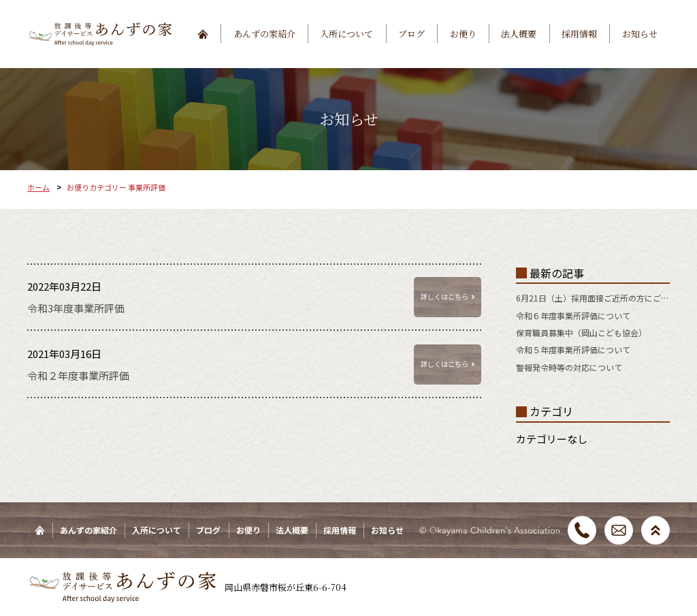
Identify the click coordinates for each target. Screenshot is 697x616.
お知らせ (640, 34)
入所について (346, 34)
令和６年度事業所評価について (573, 315)
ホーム (38, 188)
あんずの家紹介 (264, 34)
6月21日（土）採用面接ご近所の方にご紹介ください (593, 298)
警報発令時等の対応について (569, 367)
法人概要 (519, 34)
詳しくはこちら (444, 296)
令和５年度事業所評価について (573, 350)
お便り (463, 34)
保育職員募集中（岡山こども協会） (581, 333)
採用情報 (579, 34)
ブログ (411, 34)
